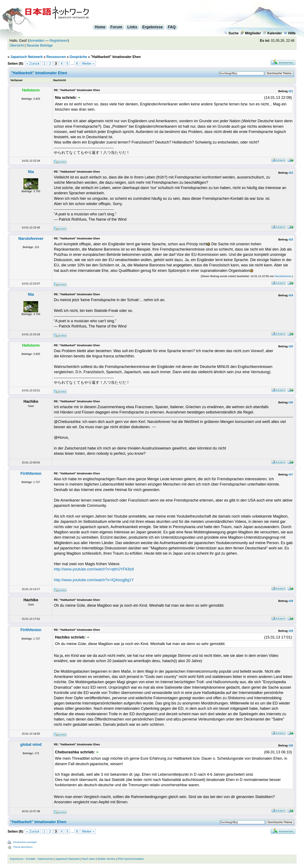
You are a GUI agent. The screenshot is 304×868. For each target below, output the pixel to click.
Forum (116, 27)
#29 (291, 631)
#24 (291, 295)
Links (132, 27)
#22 (291, 173)
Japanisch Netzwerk (26, 57)
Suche (231, 33)
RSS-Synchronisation (131, 859)
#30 (291, 745)
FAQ (172, 27)
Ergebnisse (153, 27)
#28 (291, 601)
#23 (291, 239)
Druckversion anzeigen (25, 842)
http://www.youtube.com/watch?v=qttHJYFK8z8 (94, 569)
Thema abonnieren (23, 847)
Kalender (272, 33)
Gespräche (78, 57)
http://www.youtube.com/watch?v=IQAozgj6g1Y (94, 580)
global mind (31, 745)
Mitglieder (251, 33)
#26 (291, 402)
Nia (31, 172)
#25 (291, 346)
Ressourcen (56, 57)
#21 (291, 91)
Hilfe (290, 33)
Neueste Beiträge (40, 45)
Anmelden (37, 41)
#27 (291, 474)
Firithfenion (31, 474)
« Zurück (33, 64)
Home (100, 27)
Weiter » (88, 64)
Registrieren (59, 41)
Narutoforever (31, 239)
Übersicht (17, 45)
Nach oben (89, 859)
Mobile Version (107, 859)
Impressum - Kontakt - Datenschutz (31, 859)
